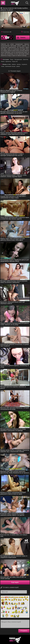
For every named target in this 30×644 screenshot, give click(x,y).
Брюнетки (8, 61)
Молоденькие (18, 59)
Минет (3, 61)
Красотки (26, 59)
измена (14, 64)
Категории (6, 59)
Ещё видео (15, 582)
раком (18, 66)
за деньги (24, 64)
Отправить (24, 631)
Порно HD (15, 61)
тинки (3, 66)
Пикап (12, 59)
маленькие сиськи (10, 66)
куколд (19, 64)
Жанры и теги (7, 64)
